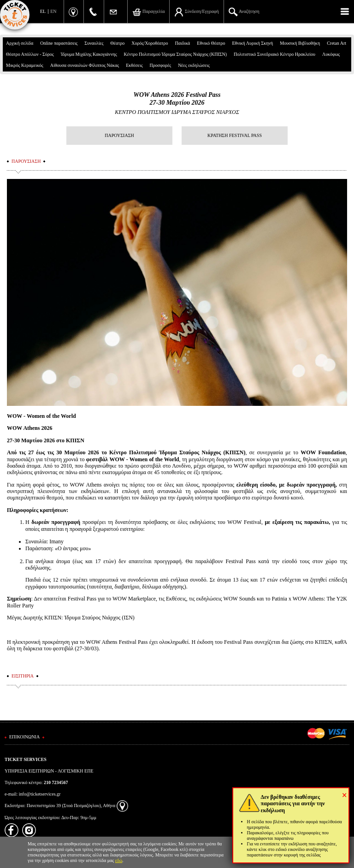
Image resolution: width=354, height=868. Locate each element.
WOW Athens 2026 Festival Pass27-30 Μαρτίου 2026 (177, 99)
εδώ (119, 860)
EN (53, 11)
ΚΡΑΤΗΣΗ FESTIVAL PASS (235, 135)
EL (43, 11)
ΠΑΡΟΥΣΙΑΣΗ (119, 135)
